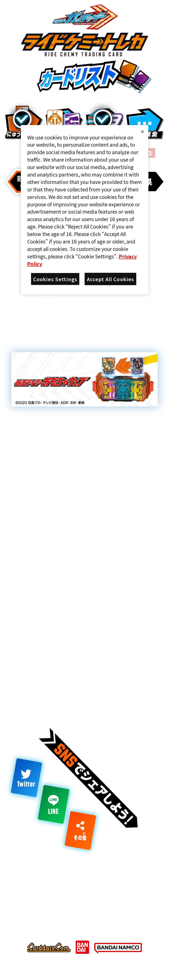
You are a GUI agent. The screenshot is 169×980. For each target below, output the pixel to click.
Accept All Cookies (111, 279)
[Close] (142, 132)
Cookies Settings (55, 279)
